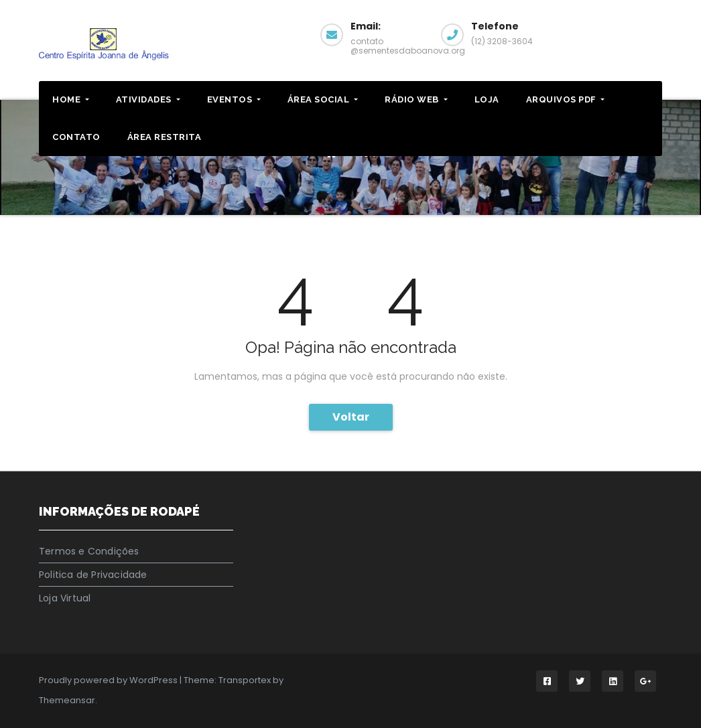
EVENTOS (234, 99)
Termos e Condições (89, 551)
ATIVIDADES (148, 99)
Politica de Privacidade (93, 575)
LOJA (487, 99)
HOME (71, 99)
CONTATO (76, 137)
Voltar (351, 417)
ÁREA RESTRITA (165, 137)
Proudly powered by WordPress (109, 680)
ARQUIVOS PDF (566, 99)
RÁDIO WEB (416, 99)
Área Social (323, 99)
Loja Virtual (65, 598)
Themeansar (67, 700)
